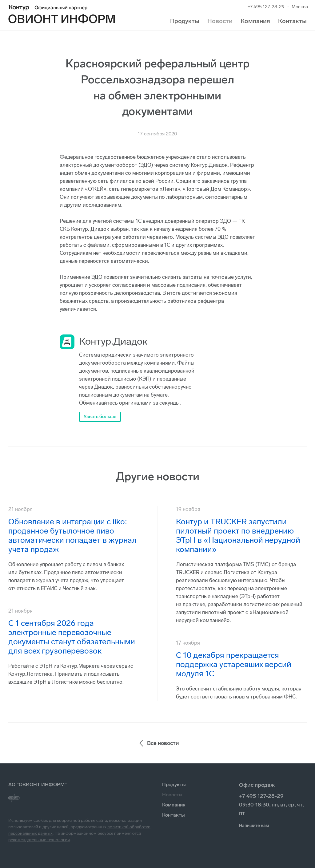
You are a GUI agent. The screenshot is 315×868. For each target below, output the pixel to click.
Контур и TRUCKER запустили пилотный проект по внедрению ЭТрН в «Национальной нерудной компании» (238, 536)
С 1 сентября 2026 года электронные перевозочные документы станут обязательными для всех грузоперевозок (72, 637)
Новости (220, 21)
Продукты (185, 21)
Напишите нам (254, 826)
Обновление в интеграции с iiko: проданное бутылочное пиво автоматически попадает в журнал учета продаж (72, 536)
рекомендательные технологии (39, 840)
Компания (255, 21)
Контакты (292, 21)
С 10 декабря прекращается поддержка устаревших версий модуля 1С (234, 664)
